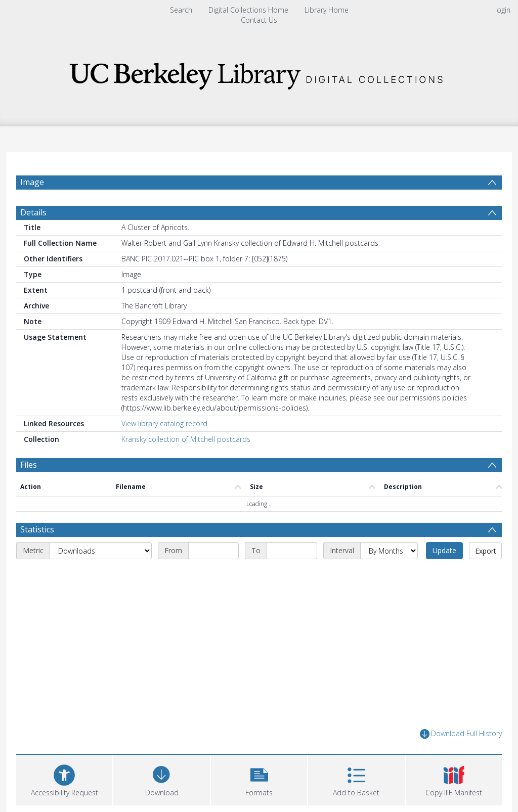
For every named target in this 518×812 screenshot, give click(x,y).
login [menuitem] (503, 10)
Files (29, 489)
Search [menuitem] (181, 10)
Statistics (37, 554)
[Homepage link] (259, 73)
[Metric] (101, 575)
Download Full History (461, 758)
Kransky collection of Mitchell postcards (186, 463)
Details (33, 237)
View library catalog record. (165, 448)
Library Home (327, 10)
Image (32, 182)
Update (444, 575)
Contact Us (259, 20)
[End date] (292, 575)
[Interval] (389, 575)
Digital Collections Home (248, 10)
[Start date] (213, 575)
